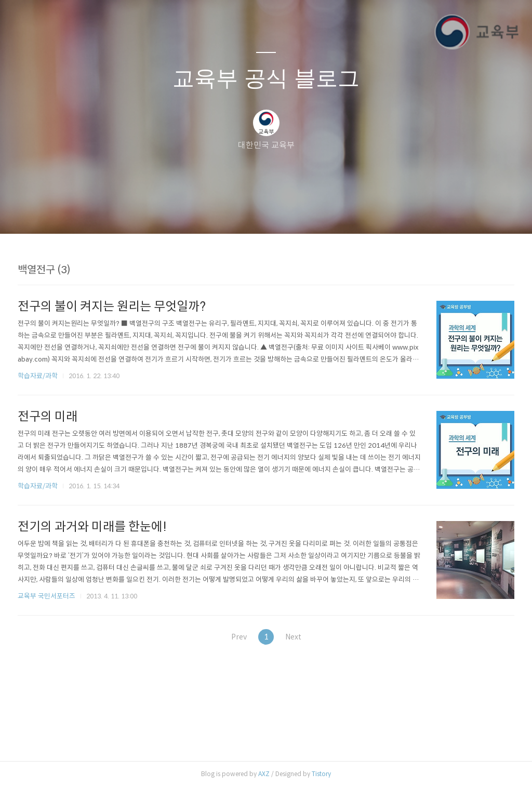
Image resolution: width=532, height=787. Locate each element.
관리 (318, 212)
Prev (235, 637)
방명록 (248, 212)
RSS (283, 212)
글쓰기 (212, 212)
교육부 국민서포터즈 (46, 596)
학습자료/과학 (38, 376)
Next (298, 637)
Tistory (321, 774)
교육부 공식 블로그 (266, 78)
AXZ (264, 774)
